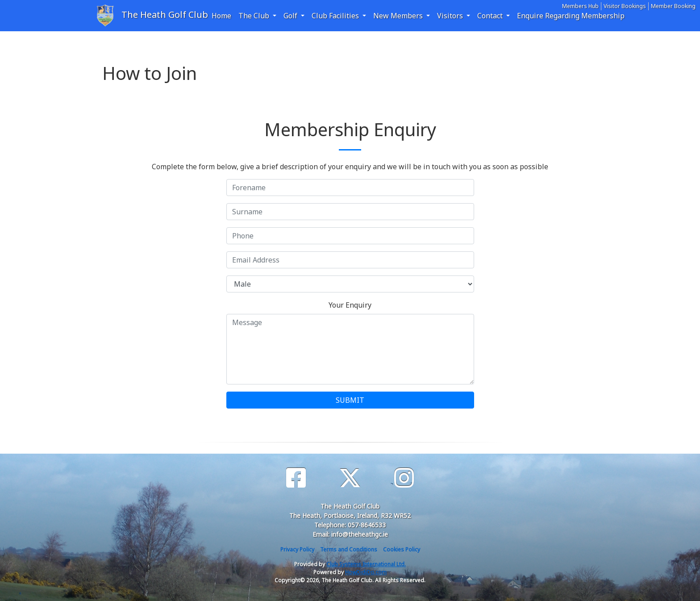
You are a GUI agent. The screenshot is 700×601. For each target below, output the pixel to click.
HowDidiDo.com (366, 572)
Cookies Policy (402, 549)
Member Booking (673, 6)
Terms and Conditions (349, 549)
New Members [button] (399, 16)
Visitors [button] (451, 16)
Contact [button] (491, 16)
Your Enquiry (350, 305)
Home (221, 16)
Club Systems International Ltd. (366, 564)
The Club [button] (255, 16)
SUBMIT (350, 400)
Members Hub (580, 6)
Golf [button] (291, 16)
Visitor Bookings (625, 6)
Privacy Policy (297, 549)
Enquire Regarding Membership (571, 16)
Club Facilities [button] (336, 16)
